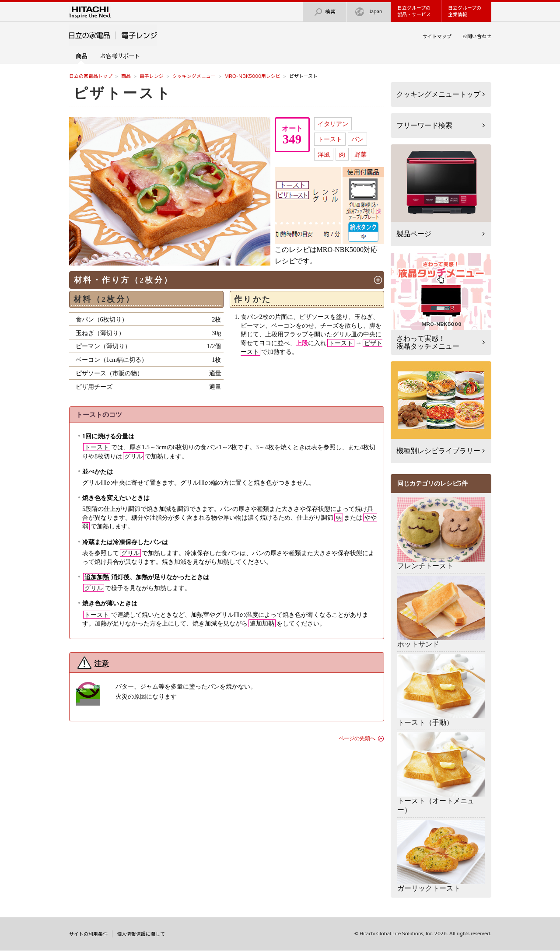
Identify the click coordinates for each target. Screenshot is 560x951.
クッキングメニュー (194, 76)
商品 (126, 76)
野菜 (360, 154)
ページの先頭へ (357, 738)
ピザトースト (123, 93)
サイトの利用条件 (88, 934)
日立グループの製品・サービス (414, 11)
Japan (369, 12)
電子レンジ (152, 76)
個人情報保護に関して (141, 934)
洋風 (324, 154)
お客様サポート (120, 56)
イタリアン (333, 124)
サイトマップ (437, 36)
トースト (330, 139)
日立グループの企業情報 (465, 11)
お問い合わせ (477, 36)
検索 (325, 12)
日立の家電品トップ (91, 76)
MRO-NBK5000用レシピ (252, 76)
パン (357, 139)
